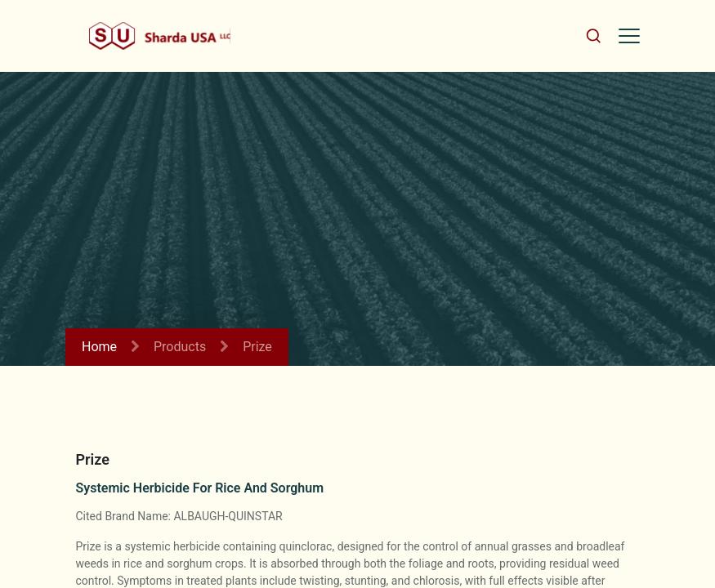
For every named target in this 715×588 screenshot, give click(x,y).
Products (180, 347)
